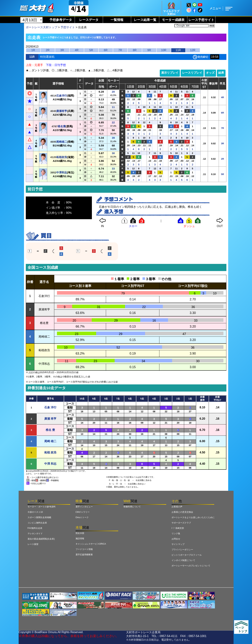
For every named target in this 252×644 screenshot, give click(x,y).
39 (113, 138)
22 (113, 122)
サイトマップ (178, 544)
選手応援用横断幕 (84, 555)
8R (135, 50)
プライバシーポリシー (182, 550)
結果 (221, 73)
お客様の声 (177, 507)
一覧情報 (117, 20)
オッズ (210, 73)
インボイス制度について (183, 560)
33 (113, 169)
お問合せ (176, 539)
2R (48, 50)
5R (91, 50)
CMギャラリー (83, 512)
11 (113, 107)
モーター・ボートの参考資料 (42, 507)
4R (77, 50)
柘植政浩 (62, 157)
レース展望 (33, 544)
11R (178, 50)
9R (149, 50)
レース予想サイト (201, 20)
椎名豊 (62, 126)
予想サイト (68, 27)
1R (33, 50)
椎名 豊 (50, 430)
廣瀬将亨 (62, 111)
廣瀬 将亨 (50, 419)
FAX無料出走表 (35, 528)
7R (120, 50)
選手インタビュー (84, 507)
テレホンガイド (35, 534)
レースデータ (89, 20)
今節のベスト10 (35, 512)
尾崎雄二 (62, 142)
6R (106, 50)
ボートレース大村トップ (42, 27)
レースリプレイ (192, 73)
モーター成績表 (173, 20)
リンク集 (176, 534)
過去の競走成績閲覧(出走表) (41, 539)
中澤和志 (62, 172)
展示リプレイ (170, 73)
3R (62, 50)
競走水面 (80, 533)
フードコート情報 (84, 549)
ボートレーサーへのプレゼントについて (191, 566)
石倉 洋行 (50, 407)
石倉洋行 (62, 96)
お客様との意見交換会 (182, 512)
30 (113, 153)
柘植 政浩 (50, 452)
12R (193, 50)
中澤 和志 (50, 464)
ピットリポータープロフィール (187, 555)
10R (164, 50)
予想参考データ (61, 20)
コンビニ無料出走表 (37, 523)
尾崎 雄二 (50, 441)
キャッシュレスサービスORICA (91, 544)
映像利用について (132, 507)
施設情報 (80, 539)
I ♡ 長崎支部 (178, 528)
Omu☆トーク (82, 517)
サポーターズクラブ (181, 523)
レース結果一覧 (145, 20)
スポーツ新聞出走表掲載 (39, 517)
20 (113, 92)
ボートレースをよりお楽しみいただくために (193, 517)
